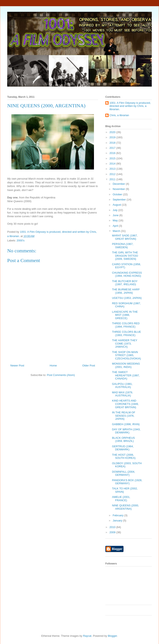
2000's (21, 240)
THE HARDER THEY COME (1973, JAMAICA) (125, 343)
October (118, 194)
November (119, 189)
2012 (113, 174)
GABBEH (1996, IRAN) (126, 424)
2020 (113, 132)
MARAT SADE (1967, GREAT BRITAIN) (125, 237)
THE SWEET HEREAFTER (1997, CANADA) (126, 375)
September (120, 200)
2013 (113, 169)
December (119, 184)
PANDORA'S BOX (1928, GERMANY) (127, 482)
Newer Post (17, 366)
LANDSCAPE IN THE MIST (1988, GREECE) (125, 315)
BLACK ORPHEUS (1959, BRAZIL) (123, 439)
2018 (113, 143)
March (117, 231)
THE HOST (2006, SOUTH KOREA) (124, 456)
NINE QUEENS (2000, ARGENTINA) (125, 507)
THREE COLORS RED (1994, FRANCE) (126, 325)
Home (53, 366)
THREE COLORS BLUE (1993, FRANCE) (126, 333)
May (116, 220)
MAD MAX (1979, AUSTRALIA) (122, 394)
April (116, 226)
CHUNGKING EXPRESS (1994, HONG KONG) (127, 274)
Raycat (87, 636)
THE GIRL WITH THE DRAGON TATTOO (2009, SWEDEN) (125, 256)
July (116, 210)
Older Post (89, 366)
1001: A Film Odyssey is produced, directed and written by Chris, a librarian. (130, 106)
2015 (113, 158)
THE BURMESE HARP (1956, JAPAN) (126, 291)
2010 (113, 527)
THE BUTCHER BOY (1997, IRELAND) (125, 283)
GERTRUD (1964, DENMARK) (123, 448)
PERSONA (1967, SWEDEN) (123, 246)
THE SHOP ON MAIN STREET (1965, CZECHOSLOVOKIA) (126, 355)
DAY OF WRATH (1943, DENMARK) (126, 431)
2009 (113, 532)
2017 (113, 148)
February (119, 515)
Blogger (112, 636)
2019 (113, 137)
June (116, 215)
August (117, 205)
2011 (113, 179)
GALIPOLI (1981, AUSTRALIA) (122, 386)
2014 (113, 164)
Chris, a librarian (119, 115)
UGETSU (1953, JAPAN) (127, 298)
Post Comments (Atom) (61, 375)
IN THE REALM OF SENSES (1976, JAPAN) (123, 416)
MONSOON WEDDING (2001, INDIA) (126, 365)
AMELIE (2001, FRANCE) (121, 499)
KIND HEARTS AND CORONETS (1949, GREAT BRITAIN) (125, 404)
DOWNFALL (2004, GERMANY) (123, 473)
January (118, 521)
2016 (113, 153)
